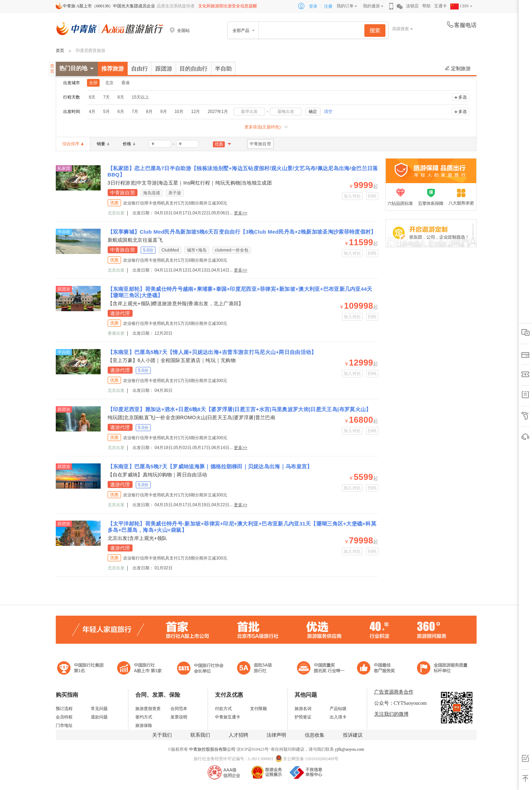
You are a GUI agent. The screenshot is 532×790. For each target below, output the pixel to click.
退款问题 (99, 717)
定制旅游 (458, 68)
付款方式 (223, 709)
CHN (459, 6)
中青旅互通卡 (228, 717)
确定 (313, 112)
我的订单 (345, 6)
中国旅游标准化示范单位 (378, 669)
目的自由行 (194, 69)
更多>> (241, 213)
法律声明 (276, 735)
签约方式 (144, 717)
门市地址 (64, 725)
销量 (103, 144)
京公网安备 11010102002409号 (311, 759)
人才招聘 (238, 735)
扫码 (372, 196)
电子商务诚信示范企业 (258, 669)
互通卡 (440, 6)
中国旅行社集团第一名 (81, 669)
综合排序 (73, 144)
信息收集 (315, 735)
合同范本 (179, 709)
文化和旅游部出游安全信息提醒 (228, 6)
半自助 (223, 69)
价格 (129, 144)
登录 (313, 6)
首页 (60, 51)
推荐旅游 (113, 69)
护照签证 (303, 717)
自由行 (140, 69)
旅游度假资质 (148, 709)
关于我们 (162, 735)
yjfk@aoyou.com (349, 749)
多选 (463, 97)
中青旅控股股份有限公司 (212, 749)
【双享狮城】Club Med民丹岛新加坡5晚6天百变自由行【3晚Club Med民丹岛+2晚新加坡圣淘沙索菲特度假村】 (242, 232)
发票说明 (179, 717)
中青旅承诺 (442, 669)
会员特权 (64, 717)
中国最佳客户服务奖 (321, 669)
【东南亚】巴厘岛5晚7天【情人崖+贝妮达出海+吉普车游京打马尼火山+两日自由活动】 (212, 352)
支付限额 (258, 709)
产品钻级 (338, 709)
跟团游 (164, 69)
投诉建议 (353, 735)
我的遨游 (371, 6)
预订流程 (64, 709)
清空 (328, 112)
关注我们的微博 (391, 714)
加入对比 (352, 196)
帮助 (426, 6)
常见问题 (99, 709)
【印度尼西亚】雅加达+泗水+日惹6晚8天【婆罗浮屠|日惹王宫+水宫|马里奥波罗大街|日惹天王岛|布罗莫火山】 (240, 409)
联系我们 (200, 735)
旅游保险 (144, 725)
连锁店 (412, 6)
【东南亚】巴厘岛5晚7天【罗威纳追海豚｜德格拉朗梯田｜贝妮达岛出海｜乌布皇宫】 (210, 466)
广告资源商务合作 (394, 692)
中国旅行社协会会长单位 (200, 669)
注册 (328, 6)
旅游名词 (303, 709)
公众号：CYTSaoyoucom (400, 703)
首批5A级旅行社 (140, 669)
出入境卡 (338, 717)
